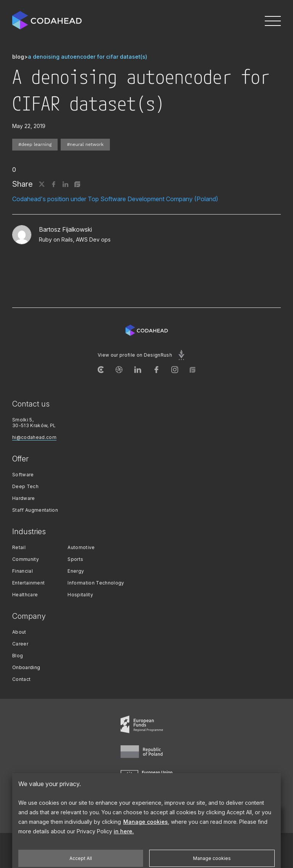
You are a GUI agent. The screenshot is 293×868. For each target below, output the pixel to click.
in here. (124, 853)
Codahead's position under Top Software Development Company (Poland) (115, 199)
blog (18, 57)
